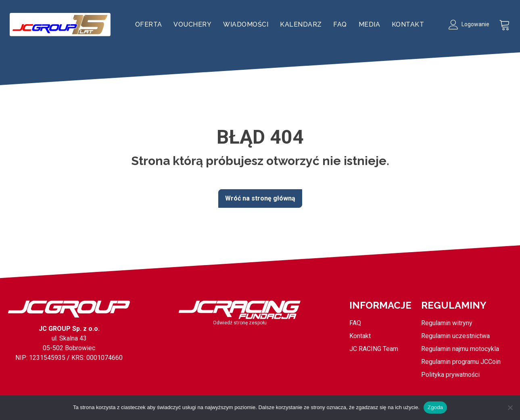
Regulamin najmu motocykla (460, 349)
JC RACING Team (374, 349)
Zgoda (435, 407)
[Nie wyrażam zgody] (510, 407)
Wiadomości (246, 24)
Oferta (149, 24)
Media (370, 24)
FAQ (340, 24)
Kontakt (408, 24)
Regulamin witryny (447, 323)
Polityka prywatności (450, 375)
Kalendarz (301, 24)
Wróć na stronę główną (260, 198)
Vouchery (192, 24)
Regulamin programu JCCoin (461, 362)
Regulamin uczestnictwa (455, 336)
